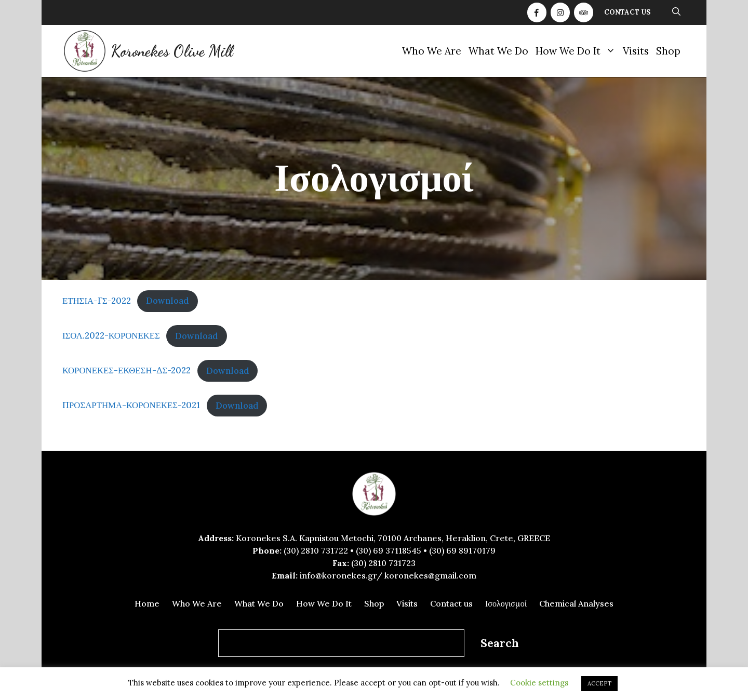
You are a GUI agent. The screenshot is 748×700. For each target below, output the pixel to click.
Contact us (627, 12)
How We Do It (577, 51)
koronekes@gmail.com (430, 575)
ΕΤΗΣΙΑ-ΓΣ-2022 (97, 301)
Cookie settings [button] (539, 683)
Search (500, 643)
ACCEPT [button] (599, 683)
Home (147, 603)
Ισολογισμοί (506, 603)
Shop (668, 51)
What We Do (498, 51)
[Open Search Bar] (676, 12)
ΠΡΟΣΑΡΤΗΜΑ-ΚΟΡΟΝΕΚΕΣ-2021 (131, 406)
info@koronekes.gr (338, 575)
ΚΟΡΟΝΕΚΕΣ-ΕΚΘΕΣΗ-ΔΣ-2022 (126, 371)
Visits (636, 51)
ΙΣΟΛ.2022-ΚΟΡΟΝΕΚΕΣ (111, 336)
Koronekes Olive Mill (172, 51)
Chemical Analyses (576, 603)
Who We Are (432, 51)
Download (168, 301)
